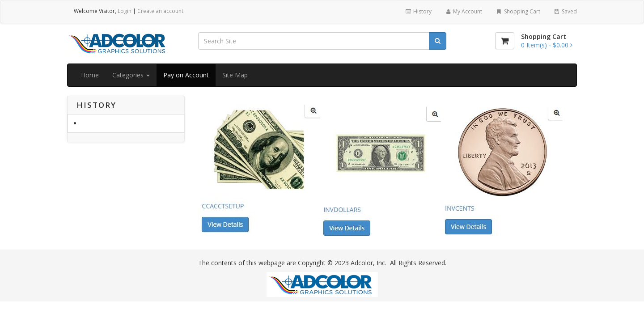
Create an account (160, 11)
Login (125, 11)
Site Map (235, 75)
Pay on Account (186, 75)
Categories (131, 75)
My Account (464, 11)
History (418, 11)
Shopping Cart (518, 11)
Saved (565, 11)
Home (90, 75)
